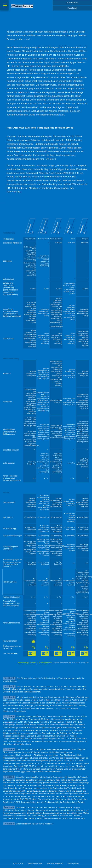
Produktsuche (35, 864)
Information (72, 3)
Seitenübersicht (55, 864)
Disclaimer (73, 864)
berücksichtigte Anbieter (27, 663)
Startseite (18, 864)
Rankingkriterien (45, 663)
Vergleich (72, 8)
